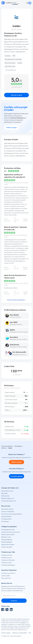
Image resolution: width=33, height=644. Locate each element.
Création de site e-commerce (11, 532)
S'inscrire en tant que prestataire (12, 514)
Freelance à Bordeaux (8, 565)
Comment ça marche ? (8, 573)
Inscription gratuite (17, 476)
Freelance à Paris (7, 555)
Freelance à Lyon (7, 558)
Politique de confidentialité (19, 633)
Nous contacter (6, 578)
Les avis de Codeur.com (9, 501)
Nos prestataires (6, 516)
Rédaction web (6, 537)
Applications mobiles (8, 544)
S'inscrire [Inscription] (14, 601)
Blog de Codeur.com (8, 498)
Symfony (8, 56)
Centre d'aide (6, 576)
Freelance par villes (8, 552)
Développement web (8, 530)
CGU (30, 633)
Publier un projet (11, 127)
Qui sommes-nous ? (7, 491)
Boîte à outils (5, 496)
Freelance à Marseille (8, 560)
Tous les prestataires (7, 446)
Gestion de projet (7, 547)
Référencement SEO (8, 535)
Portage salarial (6, 519)
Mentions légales (6, 633)
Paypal (20, 63)
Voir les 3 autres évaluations (17, 300)
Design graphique (7, 539)
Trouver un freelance (8, 511)
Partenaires (5, 521)
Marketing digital (7, 542)
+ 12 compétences (10, 70)
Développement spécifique (13, 59)
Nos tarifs (4, 493)
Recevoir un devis (17, 95)
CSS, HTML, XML (10, 66)
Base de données (10, 63)
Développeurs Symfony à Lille (20, 355)
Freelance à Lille (6, 563)
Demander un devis (7, 509)
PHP (14, 56)
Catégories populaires (9, 526)
